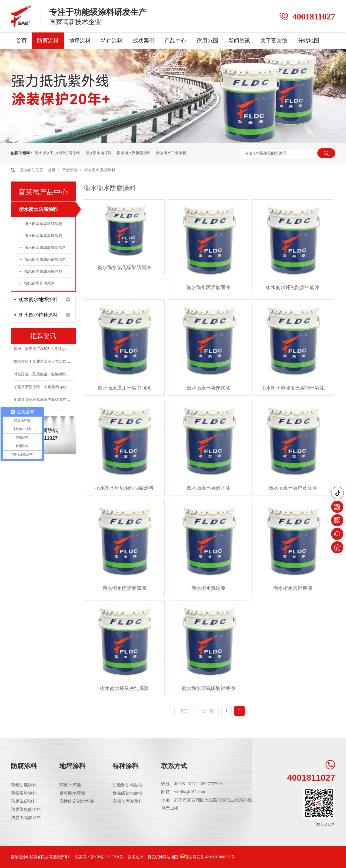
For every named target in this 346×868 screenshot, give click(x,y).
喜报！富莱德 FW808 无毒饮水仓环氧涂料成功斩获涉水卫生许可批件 (72, 349)
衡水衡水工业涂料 (171, 153)
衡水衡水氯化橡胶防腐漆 (124, 268)
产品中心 (175, 41)
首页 (21, 41)
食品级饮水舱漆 (128, 793)
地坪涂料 (80, 41)
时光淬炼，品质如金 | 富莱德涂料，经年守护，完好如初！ (62, 375)
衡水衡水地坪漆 (98, 153)
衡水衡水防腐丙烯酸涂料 (45, 259)
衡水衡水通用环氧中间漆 (124, 388)
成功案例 (144, 41)
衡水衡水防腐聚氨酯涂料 (45, 247)
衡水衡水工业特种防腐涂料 (57, 153)
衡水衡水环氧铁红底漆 (124, 688)
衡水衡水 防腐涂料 (100, 170)
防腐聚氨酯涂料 (26, 809)
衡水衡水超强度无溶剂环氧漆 (293, 388)
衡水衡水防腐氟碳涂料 (43, 236)
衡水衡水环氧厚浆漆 (208, 388)
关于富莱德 (274, 41)
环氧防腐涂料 (24, 785)
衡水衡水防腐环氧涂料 (43, 271)
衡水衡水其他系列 (39, 283)
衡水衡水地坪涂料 (38, 299)
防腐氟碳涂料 (24, 801)
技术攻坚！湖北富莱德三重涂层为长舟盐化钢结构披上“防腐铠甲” (68, 362)
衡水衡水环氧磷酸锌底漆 (208, 688)
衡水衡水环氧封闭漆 (208, 488)
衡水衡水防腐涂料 (38, 209)
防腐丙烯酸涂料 (26, 818)
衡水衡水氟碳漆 (208, 588)
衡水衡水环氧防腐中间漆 (293, 288)
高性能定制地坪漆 (77, 801)
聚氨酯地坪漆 (72, 793)
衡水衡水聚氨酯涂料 (134, 153)
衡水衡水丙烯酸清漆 (124, 588)
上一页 (208, 711)
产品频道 (70, 170)
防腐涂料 (48, 41)
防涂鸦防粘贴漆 (128, 785)
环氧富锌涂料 (24, 793)
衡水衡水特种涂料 (38, 315)
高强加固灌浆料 (128, 801)
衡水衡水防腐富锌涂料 (43, 224)
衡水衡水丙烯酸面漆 (208, 288)
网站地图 (170, 857)
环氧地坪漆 (70, 785)
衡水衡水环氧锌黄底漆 (293, 488)
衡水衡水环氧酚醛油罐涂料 (124, 488)
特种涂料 (112, 41)
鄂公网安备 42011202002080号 (207, 857)
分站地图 (308, 41)
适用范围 (207, 41)
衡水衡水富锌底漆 (293, 588)
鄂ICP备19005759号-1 (108, 857)
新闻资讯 (239, 41)
